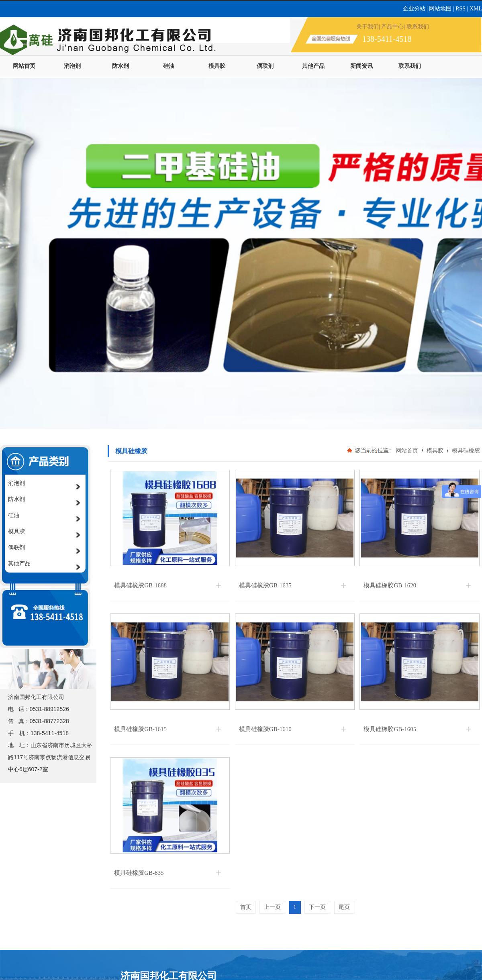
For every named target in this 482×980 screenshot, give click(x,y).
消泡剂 (72, 66)
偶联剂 (265, 66)
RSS (461, 9)
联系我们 (410, 66)
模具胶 (217, 66)
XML (476, 9)
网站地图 (440, 9)
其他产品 (313, 66)
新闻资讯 (361, 66)
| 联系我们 (416, 27)
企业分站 (415, 9)
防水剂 (120, 66)
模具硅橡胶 (465, 450)
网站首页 (24, 66)
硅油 (169, 66)
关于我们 (368, 27)
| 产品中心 (391, 27)
